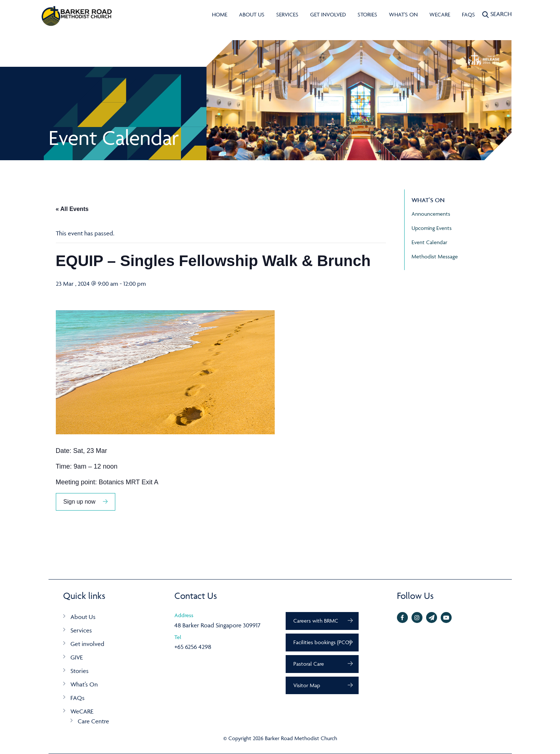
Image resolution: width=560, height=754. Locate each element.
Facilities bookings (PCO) (322, 642)
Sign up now (80, 502)
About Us (252, 14)
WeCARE (440, 14)
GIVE (77, 657)
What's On (403, 14)
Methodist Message (435, 256)
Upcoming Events (432, 228)
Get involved (328, 14)
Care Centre (93, 721)
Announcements (431, 214)
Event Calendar (429, 242)
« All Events (72, 209)
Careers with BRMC (316, 621)
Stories (367, 14)
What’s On (84, 684)
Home (220, 14)
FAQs (468, 14)
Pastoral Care (309, 664)
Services (287, 14)
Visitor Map (307, 685)
